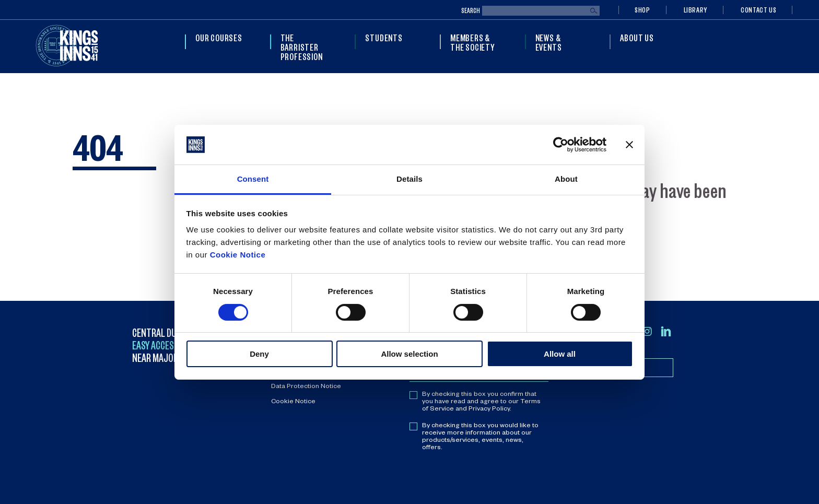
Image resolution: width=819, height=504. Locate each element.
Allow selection (409, 354)
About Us (637, 38)
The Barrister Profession (302, 47)
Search (471, 11)
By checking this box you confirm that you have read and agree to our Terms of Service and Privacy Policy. (481, 402)
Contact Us (758, 10)
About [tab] (566, 179)
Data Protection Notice (306, 387)
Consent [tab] (253, 179)
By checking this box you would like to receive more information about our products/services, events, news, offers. (480, 437)
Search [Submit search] (594, 11)
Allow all (560, 354)
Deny (259, 354)
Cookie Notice (238, 255)
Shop (642, 10)
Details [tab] (409, 179)
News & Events (549, 42)
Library (695, 10)
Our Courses (219, 38)
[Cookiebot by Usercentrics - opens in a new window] (561, 145)
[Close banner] (629, 145)
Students (384, 38)
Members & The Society (472, 42)
